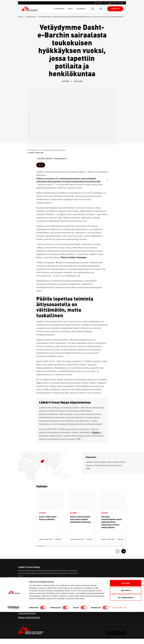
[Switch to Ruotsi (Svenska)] (115, 3)
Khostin (96, 437)
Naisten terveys (45, 159)
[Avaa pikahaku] (93, 9)
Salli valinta (126, 622)
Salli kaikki (126, 615)
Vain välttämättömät (126, 630)
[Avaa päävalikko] (101, 9)
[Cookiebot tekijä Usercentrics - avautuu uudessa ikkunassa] (14, 640)
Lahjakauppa (81, 9)
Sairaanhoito (61, 159)
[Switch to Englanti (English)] (121, 3)
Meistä (70, 9)
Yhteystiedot (98, 3)
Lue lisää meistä (27, 587)
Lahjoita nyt (115, 9)
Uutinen (66, 81)
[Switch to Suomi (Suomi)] (110, 3)
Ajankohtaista (59, 9)
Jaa (40, 165)
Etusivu (21, 17)
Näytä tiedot (118, 640)
